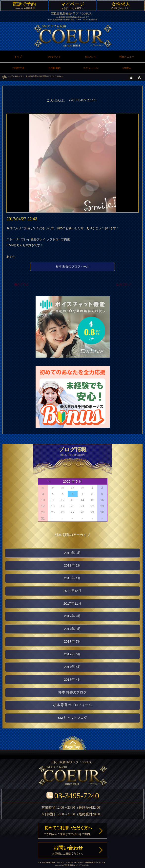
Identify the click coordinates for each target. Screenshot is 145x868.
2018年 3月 (73, 553)
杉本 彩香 (33, 76)
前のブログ (21, 285)
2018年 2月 (73, 565)
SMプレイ (91, 57)
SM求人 (127, 68)
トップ (10, 76)
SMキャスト (54, 57)
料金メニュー (127, 57)
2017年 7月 (73, 641)
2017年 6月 (73, 654)
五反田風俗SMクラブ (72, 865)
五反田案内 (54, 68)
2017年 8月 (73, 629)
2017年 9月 (73, 616)
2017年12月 (72, 591)
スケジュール (90, 68)
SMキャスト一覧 (21, 76)
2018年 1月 (73, 578)
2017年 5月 (73, 667)
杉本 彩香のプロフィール (72, 267)
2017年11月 (72, 604)
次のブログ (124, 285)
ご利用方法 (18, 68)
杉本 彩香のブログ (46, 76)
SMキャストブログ (72, 718)
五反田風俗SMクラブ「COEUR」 (73, 14)
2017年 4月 (73, 680)
